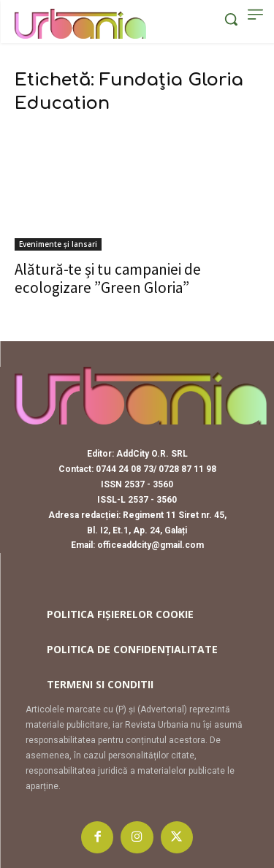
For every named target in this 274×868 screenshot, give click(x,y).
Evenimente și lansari (58, 244)
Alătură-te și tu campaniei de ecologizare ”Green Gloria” (108, 278)
